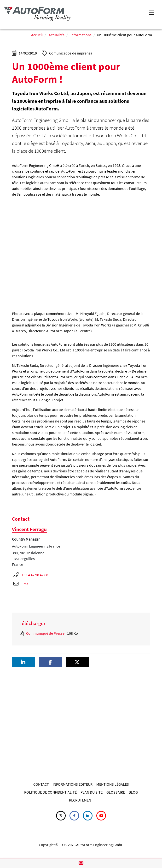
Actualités (57, 35)
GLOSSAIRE (116, 792)
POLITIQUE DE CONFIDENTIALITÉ (50, 792)
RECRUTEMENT (81, 800)
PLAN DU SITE (92, 792)
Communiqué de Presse (45, 633)
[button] (23, 662)
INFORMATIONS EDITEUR (73, 784)
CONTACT (41, 784)
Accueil (37, 35)
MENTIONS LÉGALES (113, 784)
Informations (81, 35)
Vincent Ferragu (29, 529)
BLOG (133, 792)
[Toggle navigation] (151, 12)
